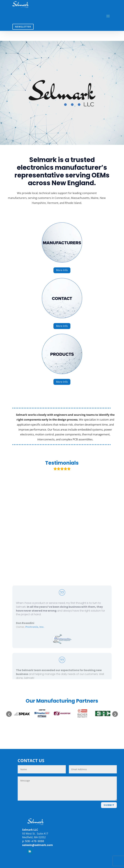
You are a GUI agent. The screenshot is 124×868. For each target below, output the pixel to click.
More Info (62, 270)
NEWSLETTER (23, 27)
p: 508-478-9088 (30, 841)
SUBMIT (113, 805)
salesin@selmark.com (34, 845)
